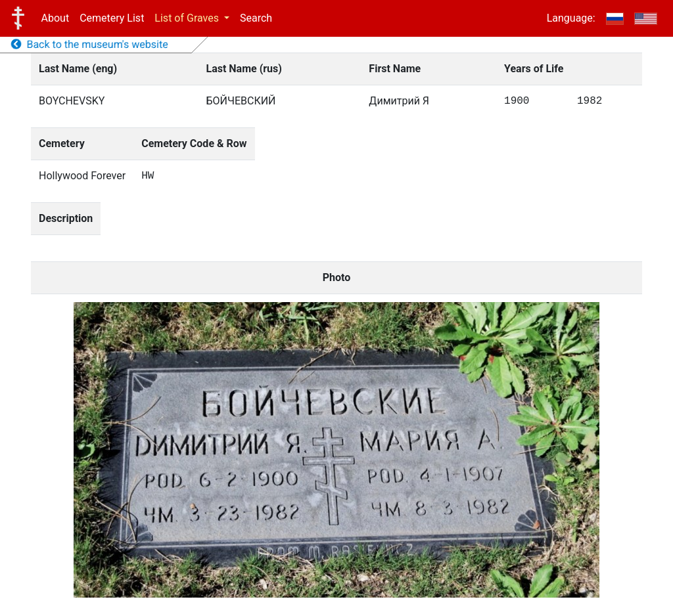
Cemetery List (112, 18)
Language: (571, 18)
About (56, 18)
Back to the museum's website (90, 44)
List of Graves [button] (188, 18)
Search (256, 18)
